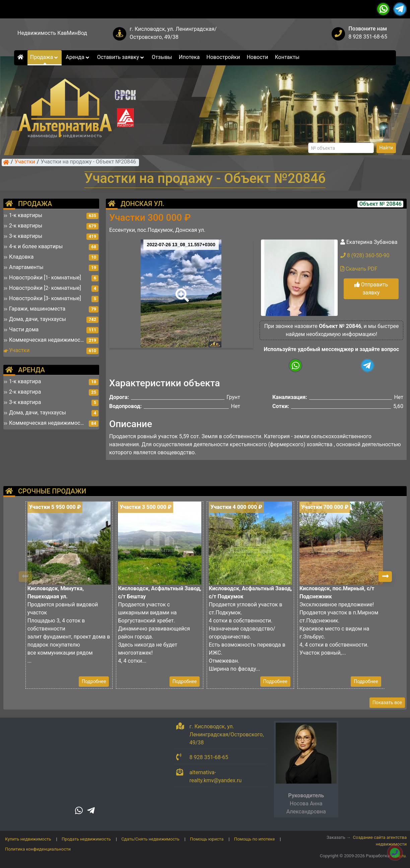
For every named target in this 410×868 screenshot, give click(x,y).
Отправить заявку (371, 289)
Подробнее (94, 681)
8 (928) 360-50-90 (365, 255)
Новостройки (223, 57)
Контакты (287, 57)
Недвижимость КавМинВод (52, 33)
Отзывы (162, 57)
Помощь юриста (207, 839)
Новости (257, 57)
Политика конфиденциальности (38, 849)
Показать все (387, 703)
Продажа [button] (45, 57)
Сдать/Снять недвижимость (150, 839)
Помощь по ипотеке (255, 839)
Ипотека (189, 57)
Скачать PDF (359, 269)
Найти (386, 148)
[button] (181, 290)
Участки (25, 162)
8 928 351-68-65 (368, 37)
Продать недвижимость (86, 839)
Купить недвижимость (28, 839)
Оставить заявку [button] (121, 57)
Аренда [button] (78, 57)
